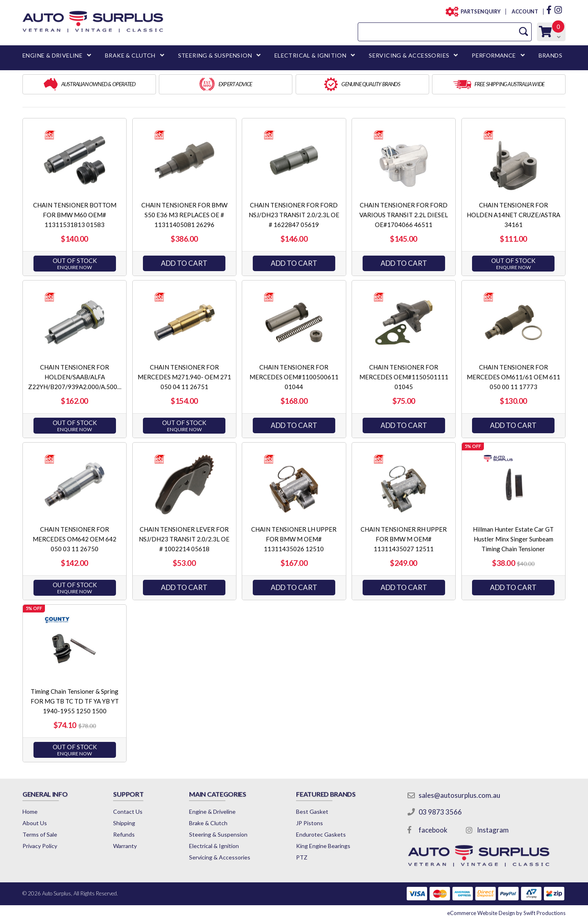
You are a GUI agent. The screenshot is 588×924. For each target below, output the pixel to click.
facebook (433, 830)
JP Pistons (310, 823)
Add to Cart (184, 263)
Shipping (124, 823)
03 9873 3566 (440, 812)
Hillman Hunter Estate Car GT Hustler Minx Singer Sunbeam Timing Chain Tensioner (513, 539)
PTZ (302, 857)
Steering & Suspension (218, 834)
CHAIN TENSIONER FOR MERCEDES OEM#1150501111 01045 (404, 377)
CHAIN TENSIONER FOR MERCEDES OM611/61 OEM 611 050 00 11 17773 (513, 377)
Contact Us (128, 812)
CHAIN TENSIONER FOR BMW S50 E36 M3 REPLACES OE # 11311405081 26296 (184, 215)
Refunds (124, 834)
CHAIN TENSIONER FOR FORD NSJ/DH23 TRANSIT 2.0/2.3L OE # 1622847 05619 (294, 215)
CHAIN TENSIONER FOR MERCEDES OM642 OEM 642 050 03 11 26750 (75, 539)
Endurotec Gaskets (321, 834)
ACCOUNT (525, 12)
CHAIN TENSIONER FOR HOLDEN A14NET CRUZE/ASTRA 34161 (513, 215)
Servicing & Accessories (220, 857)
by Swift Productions (506, 913)
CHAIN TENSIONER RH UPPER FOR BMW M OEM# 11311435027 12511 (404, 539)
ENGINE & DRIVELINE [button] (52, 55)
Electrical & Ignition (214, 846)
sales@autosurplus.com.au (459, 795)
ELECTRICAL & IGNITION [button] (310, 55)
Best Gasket (312, 812)
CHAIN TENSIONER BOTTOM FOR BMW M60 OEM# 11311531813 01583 (75, 215)
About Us (35, 823)
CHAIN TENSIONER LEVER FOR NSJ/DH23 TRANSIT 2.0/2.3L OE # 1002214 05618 (184, 539)
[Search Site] (523, 32)
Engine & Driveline (212, 812)
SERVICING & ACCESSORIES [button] (409, 55)
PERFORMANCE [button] (494, 55)
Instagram (493, 830)
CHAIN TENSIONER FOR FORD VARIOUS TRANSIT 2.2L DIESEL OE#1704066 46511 (404, 215)
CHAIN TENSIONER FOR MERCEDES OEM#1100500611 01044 (294, 377)
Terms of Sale (40, 834)
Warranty (125, 846)
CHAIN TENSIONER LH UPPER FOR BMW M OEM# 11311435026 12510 (294, 539)
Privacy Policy (40, 846)
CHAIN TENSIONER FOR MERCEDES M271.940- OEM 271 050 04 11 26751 (184, 377)
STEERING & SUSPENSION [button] (215, 55)
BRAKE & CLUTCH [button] (130, 55)
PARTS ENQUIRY (478, 12)
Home (30, 812)
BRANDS (550, 55)
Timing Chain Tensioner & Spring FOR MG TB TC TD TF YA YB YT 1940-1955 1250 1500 (75, 701)
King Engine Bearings (323, 846)
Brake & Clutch (208, 823)
